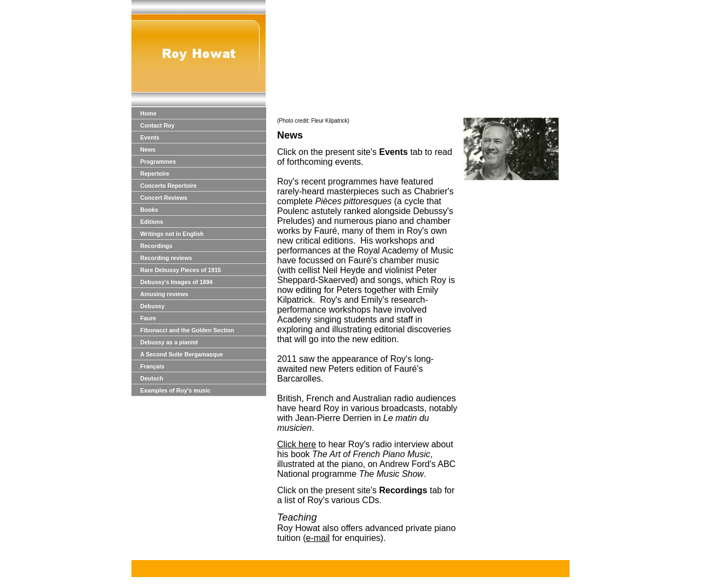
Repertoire (155, 174)
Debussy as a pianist (169, 342)
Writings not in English (172, 234)
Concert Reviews (164, 198)
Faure (148, 318)
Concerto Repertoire (168, 186)
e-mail (318, 538)
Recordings (156, 246)
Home (148, 113)
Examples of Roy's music (175, 390)
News (148, 149)
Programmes (158, 162)
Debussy (152, 306)
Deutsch (152, 378)
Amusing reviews (164, 294)
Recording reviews (166, 258)
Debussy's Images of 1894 (176, 282)
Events (150, 137)
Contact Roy (157, 125)
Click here (297, 444)
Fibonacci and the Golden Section (187, 330)
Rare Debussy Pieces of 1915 (181, 270)
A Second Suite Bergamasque (182, 354)
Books (149, 210)
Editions (152, 222)
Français (152, 366)
